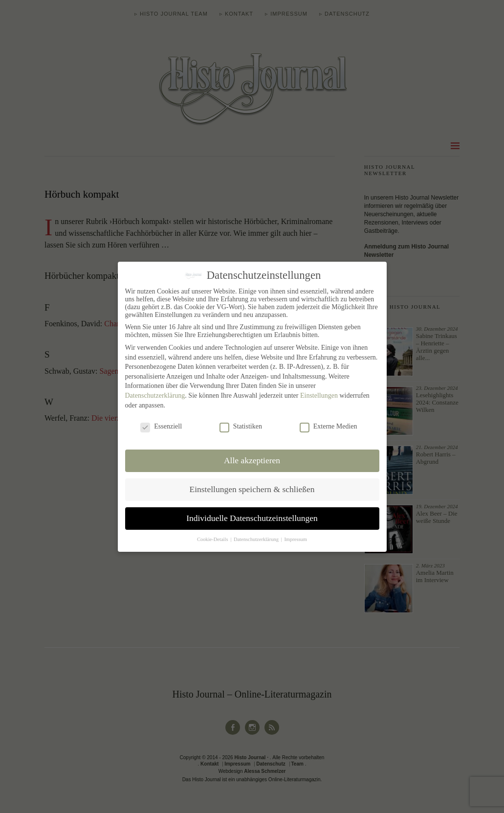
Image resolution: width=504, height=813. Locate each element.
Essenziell (161, 427)
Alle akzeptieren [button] (252, 460)
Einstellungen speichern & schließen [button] (252, 489)
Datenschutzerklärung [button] (257, 539)
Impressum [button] (296, 539)
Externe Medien (329, 427)
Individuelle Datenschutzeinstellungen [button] (252, 518)
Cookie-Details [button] (213, 539)
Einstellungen (319, 395)
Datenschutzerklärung (155, 395)
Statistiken (241, 427)
